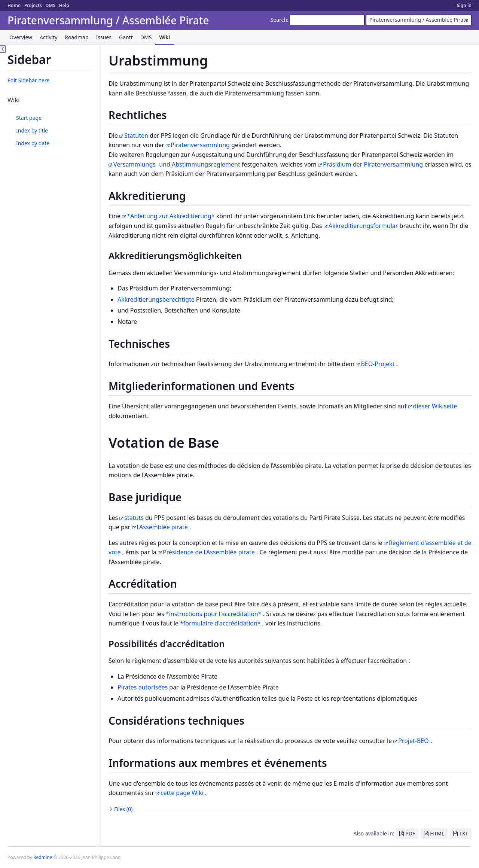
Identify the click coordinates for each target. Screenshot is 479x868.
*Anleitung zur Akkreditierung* (171, 216)
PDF (410, 833)
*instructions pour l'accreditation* (214, 614)
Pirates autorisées (143, 687)
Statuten (136, 135)
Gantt (126, 37)
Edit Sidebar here (28, 80)
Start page (29, 118)
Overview (21, 37)
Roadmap (77, 37)
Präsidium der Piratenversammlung (373, 164)
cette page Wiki (182, 793)
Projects (33, 5)
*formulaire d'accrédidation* (220, 623)
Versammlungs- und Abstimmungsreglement (177, 164)
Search (279, 20)
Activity (48, 37)
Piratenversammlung (200, 145)
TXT (464, 833)
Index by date (33, 143)
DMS (50, 5)
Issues (104, 37)
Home (14, 5)
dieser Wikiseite (435, 406)
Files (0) (123, 809)
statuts (134, 518)
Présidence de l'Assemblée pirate (209, 552)
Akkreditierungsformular (363, 226)
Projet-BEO (414, 741)
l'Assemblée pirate (162, 527)
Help (64, 5)
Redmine (43, 857)
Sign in (464, 5)
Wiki (164, 37)
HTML (437, 833)
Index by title (32, 130)
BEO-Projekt (378, 364)
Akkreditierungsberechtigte (156, 299)
